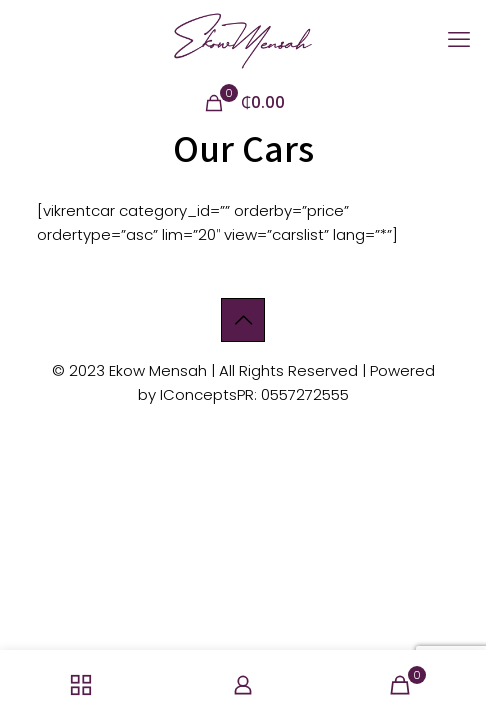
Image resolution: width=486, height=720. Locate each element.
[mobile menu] (459, 40)
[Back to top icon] (243, 320)
